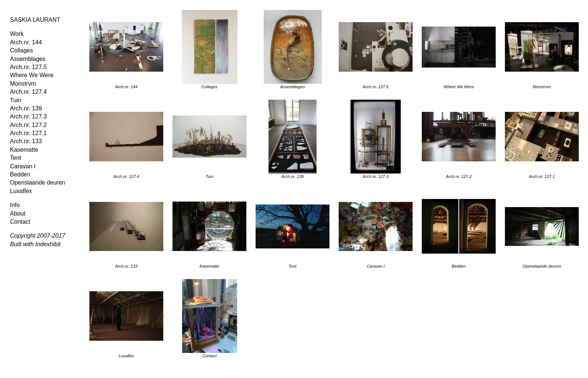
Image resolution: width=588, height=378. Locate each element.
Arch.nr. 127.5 (28, 67)
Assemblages (28, 59)
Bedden (20, 174)
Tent (16, 158)
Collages (21, 50)
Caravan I (23, 166)
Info (15, 205)
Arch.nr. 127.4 (28, 92)
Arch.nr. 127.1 (28, 133)
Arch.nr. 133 (26, 141)
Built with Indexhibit (35, 244)
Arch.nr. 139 (26, 108)
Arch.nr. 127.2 (28, 125)
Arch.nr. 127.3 (28, 116)
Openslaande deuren (37, 183)
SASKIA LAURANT (35, 20)
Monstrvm (23, 84)
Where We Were (32, 75)
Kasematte (24, 150)
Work (17, 34)
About (18, 214)
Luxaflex (21, 191)
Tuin (16, 100)
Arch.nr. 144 (26, 42)
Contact (20, 222)
